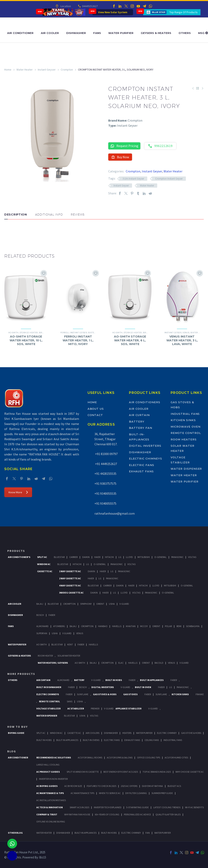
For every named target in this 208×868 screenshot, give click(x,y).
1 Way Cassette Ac (70, 571)
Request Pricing (124, 146)
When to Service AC (110, 793)
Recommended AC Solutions (54, 757)
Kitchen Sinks (183, 420)
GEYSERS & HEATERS (19, 656)
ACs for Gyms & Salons (120, 757)
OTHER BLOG (15, 833)
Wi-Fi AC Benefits (194, 807)
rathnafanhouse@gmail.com (115, 513)
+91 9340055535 (105, 493)
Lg (120, 557)
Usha (112, 604)
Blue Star (57, 644)
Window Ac (44, 564)
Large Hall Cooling (48, 765)
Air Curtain (139, 415)
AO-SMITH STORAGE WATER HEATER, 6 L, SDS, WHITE (130, 340)
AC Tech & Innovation (50, 807)
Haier (97, 557)
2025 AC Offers (129, 786)
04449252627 (89, 6)
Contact (95, 415)
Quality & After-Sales (168, 814)
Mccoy (144, 626)
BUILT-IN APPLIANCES (86, 833)
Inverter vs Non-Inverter (53, 779)
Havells (117, 626)
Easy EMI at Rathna (152, 786)
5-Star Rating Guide (137, 807)
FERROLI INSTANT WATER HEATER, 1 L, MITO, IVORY (78, 340)
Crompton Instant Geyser (169, 179)
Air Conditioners (145, 402)
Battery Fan (140, 428)
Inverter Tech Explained (108, 807)
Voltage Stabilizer (48, 708)
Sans (70, 701)
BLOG (12, 751)
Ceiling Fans (152, 740)
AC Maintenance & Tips (50, 793)
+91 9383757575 (105, 484)
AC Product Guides (48, 772)
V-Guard (124, 604)
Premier (95, 708)
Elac (121, 663)
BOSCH (83, 687)
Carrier (73, 557)
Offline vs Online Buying (51, 822)
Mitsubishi (144, 557)
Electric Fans (141, 465)
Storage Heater (29, 333)
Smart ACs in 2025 (79, 807)
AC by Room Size (73, 786)
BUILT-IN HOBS (109, 833)
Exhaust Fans (141, 471)
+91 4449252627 (106, 464)
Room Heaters (184, 439)
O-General (160, 557)
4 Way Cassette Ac (70, 585)
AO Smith (42, 644)
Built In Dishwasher (49, 687)
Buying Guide (16, 733)
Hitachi (109, 557)
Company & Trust (47, 814)
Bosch (40, 615)
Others (185, 33)
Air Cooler (50, 33)
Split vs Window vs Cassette (83, 772)
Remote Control (186, 433)
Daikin (86, 557)
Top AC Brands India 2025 (157, 772)
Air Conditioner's (19, 557)
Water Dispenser (186, 469)
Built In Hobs (114, 680)
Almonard (42, 626)
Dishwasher (76, 33)
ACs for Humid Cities (176, 757)
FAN (148, 833)
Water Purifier (121, 33)
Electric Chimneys (145, 459)
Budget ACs (174, 786)
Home (8, 70)
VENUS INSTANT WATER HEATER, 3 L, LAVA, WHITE (182, 340)
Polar (168, 626)
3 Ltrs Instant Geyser (133, 179)
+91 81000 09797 (106, 454)
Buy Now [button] (120, 157)
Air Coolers (93, 733)
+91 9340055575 (105, 503)
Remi (179, 626)
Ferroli (65, 333)
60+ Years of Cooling (107, 814)
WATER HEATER (44, 833)
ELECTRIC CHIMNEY (131, 833)
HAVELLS (93, 644)
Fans (97, 33)
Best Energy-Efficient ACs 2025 (121, 772)
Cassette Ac (45, 571)
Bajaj (40, 604)
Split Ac (42, 557)
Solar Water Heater (69, 656)
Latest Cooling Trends (167, 807)
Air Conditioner (20, 33)
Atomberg (59, 626)
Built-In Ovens (91, 740)
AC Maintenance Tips (82, 793)
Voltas (192, 557)
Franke (200, 694)
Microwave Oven (185, 427)
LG (171, 687)
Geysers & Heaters (156, 33)
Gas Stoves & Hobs (105, 694)
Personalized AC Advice (137, 814)
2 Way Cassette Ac (70, 578)
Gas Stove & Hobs (191, 733)
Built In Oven (143, 687)
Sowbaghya (193, 626)
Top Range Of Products (184, 12)
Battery (137, 421)
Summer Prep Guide (162, 793)
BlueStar (59, 557)
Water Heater (25, 70)
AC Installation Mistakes (51, 800)
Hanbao (103, 626)
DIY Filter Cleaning (136, 793)
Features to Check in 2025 (101, 786)
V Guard (67, 633)
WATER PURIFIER (162, 833)
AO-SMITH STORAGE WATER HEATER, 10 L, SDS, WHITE (26, 340)
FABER (81, 644)
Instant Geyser (47, 70)
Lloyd (129, 557)
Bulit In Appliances (67, 740)
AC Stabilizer (76, 708)
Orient (100, 604)
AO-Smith (14, 333)
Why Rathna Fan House (77, 814)
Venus (186, 333)
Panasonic (177, 557)
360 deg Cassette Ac (71, 593)
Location (65, 6)
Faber (52, 615)
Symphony (86, 604)
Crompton (67, 70)
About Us (96, 409)
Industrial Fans (185, 414)
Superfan (42, 633)
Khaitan (131, 626)
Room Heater (45, 656)
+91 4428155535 (105, 474)
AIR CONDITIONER (18, 757)
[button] (8, 232)
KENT (70, 644)
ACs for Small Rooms (90, 757)
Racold (159, 663)
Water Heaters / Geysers (53, 663)
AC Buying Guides (47, 786)
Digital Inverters (145, 446)
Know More (18, 492)
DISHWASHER (63, 833)
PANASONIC (183, 687)
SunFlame (83, 694)
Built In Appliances (152, 680)
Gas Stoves (130, 694)
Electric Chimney (167, 733)
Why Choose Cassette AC (190, 772)
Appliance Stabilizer (128, 708)
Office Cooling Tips (149, 757)
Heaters (127, 733)
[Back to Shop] (198, 88)
